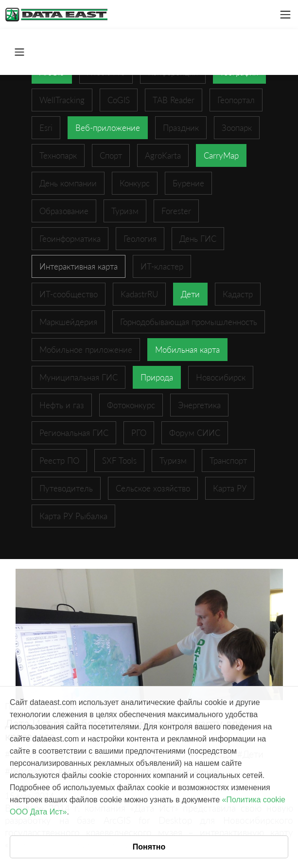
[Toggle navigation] (285, 15)
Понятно (149, 847)
